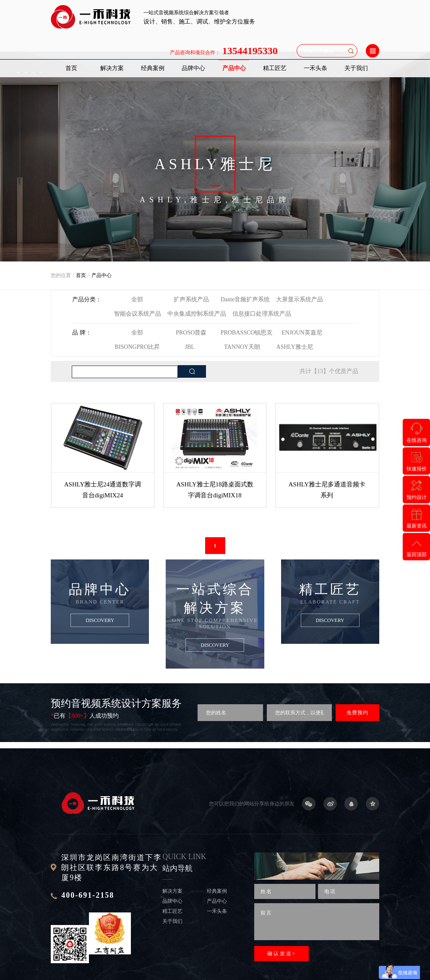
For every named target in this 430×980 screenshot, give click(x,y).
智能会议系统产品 (138, 314)
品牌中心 (193, 68)
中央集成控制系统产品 (197, 314)
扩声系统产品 (191, 299)
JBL (190, 347)
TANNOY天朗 (242, 347)
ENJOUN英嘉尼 (302, 333)
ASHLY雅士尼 (295, 347)
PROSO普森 (191, 333)
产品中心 (234, 68)
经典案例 (153, 68)
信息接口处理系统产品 (262, 314)
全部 (137, 299)
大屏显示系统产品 (300, 299)
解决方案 (112, 68)
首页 (71, 68)
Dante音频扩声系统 (245, 299)
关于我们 (356, 68)
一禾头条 (315, 68)
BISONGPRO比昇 (137, 347)
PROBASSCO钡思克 (247, 333)
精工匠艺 (275, 68)
